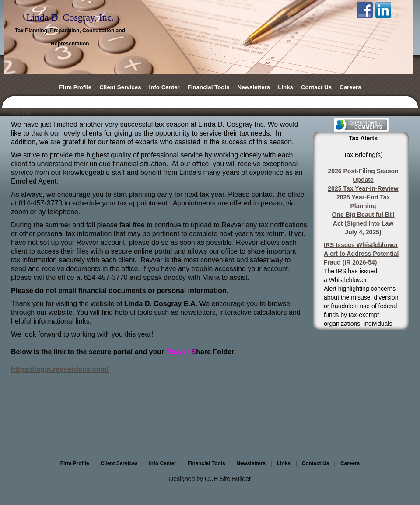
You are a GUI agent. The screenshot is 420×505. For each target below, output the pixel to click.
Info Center (164, 87)
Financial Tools (209, 87)
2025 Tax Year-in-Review (363, 188)
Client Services (120, 87)
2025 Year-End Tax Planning (363, 202)
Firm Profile (75, 87)
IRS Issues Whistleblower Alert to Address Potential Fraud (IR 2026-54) (361, 254)
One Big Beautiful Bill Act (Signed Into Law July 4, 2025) (363, 223)
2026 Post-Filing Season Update (363, 175)
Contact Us (316, 87)
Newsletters (254, 87)
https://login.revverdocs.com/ (60, 369)
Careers (350, 87)
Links (285, 87)
